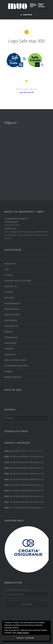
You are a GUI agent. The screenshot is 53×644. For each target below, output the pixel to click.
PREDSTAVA (10, 343)
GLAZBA (8, 275)
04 (20, 457)
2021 (7, 479)
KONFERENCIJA (12, 303)
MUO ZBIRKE (11, 320)
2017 (7, 502)
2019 (7, 491)
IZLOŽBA (9, 292)
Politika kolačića (23, 633)
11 (40, 457)
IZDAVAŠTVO (11, 286)
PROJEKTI (9, 349)
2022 (7, 474)
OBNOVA (9, 332)
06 (25, 457)
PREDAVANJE (11, 337)
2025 (7, 457)
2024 (7, 462)
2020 (7, 485)
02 (14, 451)
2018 (7, 496)
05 (23, 457)
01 (11, 451)
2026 (7, 451)
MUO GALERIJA (12, 309)
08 (31, 462)
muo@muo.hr (11, 228)
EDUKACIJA (10, 264)
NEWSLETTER (11, 326)
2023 (7, 468)
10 (37, 457)
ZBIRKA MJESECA (13, 377)
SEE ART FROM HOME (15, 360)
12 (42, 457)
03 (17, 451)
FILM (7, 269)
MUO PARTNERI (12, 315)
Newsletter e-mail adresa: (17, 590)
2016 (7, 508)
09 (34, 457)
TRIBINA (8, 372)
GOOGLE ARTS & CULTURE (18, 281)
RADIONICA (10, 354)
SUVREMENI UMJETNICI (16, 366)
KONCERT (9, 298)
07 (28, 457)
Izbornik (28, 15)
